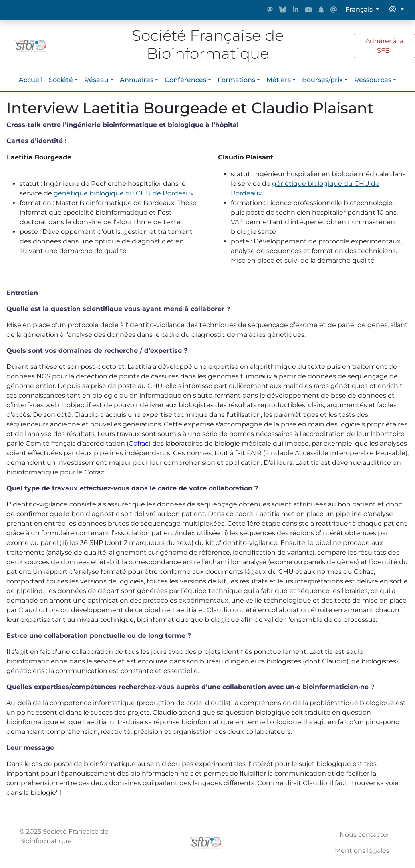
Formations (236, 80)
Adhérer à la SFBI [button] (384, 46)
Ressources (373, 80)
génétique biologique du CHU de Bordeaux (124, 193)
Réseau (96, 80)
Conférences (185, 80)
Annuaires (137, 80)
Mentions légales (362, 851)
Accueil (31, 80)
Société (61, 80)
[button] (397, 10)
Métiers (279, 80)
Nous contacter (365, 835)
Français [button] (360, 9)
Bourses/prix (322, 80)
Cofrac (139, 443)
